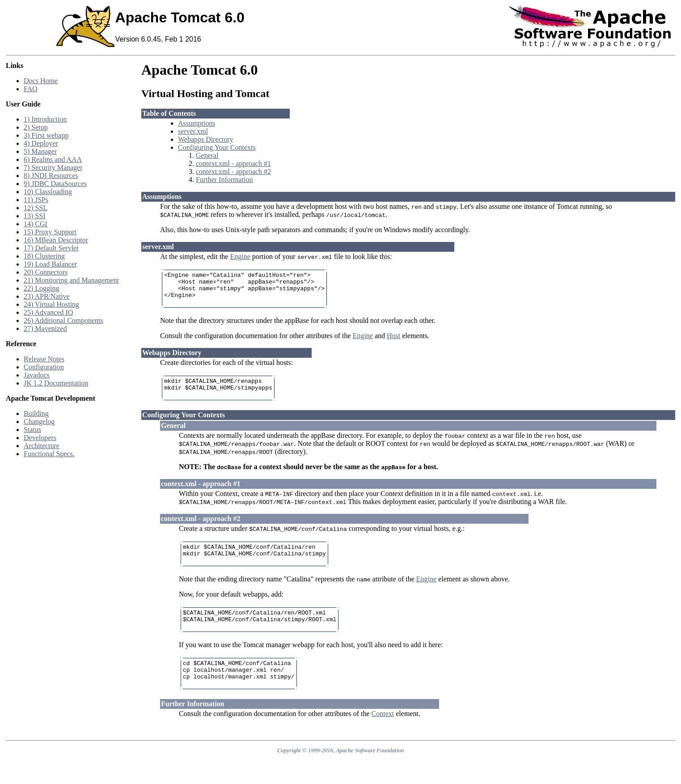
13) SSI (34, 216)
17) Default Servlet (51, 248)
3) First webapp (46, 135)
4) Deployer (41, 143)
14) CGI (36, 224)
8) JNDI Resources (51, 176)
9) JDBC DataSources (55, 184)
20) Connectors (46, 272)
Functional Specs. (49, 454)
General (207, 155)
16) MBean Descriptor (56, 240)
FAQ (31, 89)
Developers (40, 438)
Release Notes (44, 359)
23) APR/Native (47, 296)
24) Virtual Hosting (51, 304)
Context (383, 738)
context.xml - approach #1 (233, 163)
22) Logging (42, 288)
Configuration (44, 367)
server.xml (193, 131)
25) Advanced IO (48, 312)
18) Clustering (44, 256)
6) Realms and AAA (53, 159)
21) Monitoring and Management (71, 280)
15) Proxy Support (50, 232)
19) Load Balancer (50, 264)
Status (32, 430)
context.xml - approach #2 (233, 172)
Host (393, 342)
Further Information (224, 180)
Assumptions (197, 123)
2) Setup (36, 127)
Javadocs (37, 375)
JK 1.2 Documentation (56, 383)
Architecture (42, 446)
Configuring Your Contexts (217, 147)
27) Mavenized (45, 328)
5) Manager (40, 151)
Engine (240, 256)
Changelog (39, 422)
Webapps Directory (206, 139)
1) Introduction (45, 119)
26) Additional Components (63, 320)
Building (36, 413)
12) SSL (36, 208)
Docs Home (41, 81)
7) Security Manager (53, 167)
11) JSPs (36, 200)
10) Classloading (48, 192)
